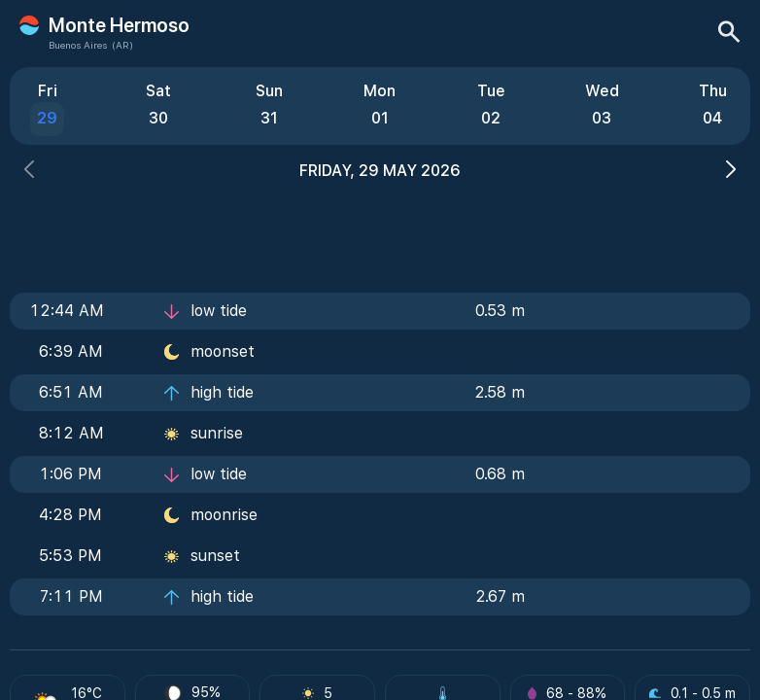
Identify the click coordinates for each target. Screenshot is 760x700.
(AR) (122, 45)
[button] (29, 172)
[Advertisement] (380, 230)
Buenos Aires (78, 45)
